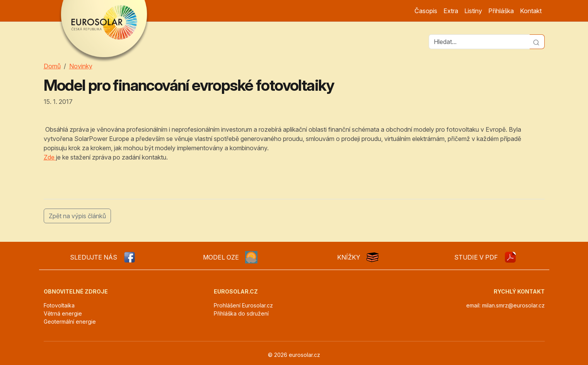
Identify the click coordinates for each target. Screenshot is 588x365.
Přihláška (501, 11)
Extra (451, 11)
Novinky (81, 66)
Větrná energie (63, 313)
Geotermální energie (70, 322)
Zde (50, 157)
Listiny (473, 11)
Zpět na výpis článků (77, 216)
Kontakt (531, 11)
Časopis (426, 11)
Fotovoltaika (59, 305)
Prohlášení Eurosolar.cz (243, 305)
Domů (52, 66)
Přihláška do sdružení (241, 313)
